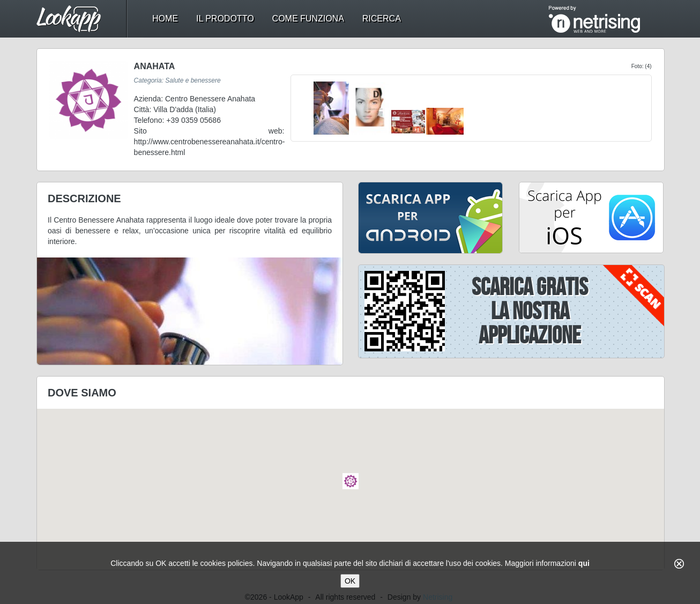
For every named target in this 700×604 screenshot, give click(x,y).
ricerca (382, 19)
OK (350, 581)
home (165, 19)
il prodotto (225, 19)
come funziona (308, 19)
